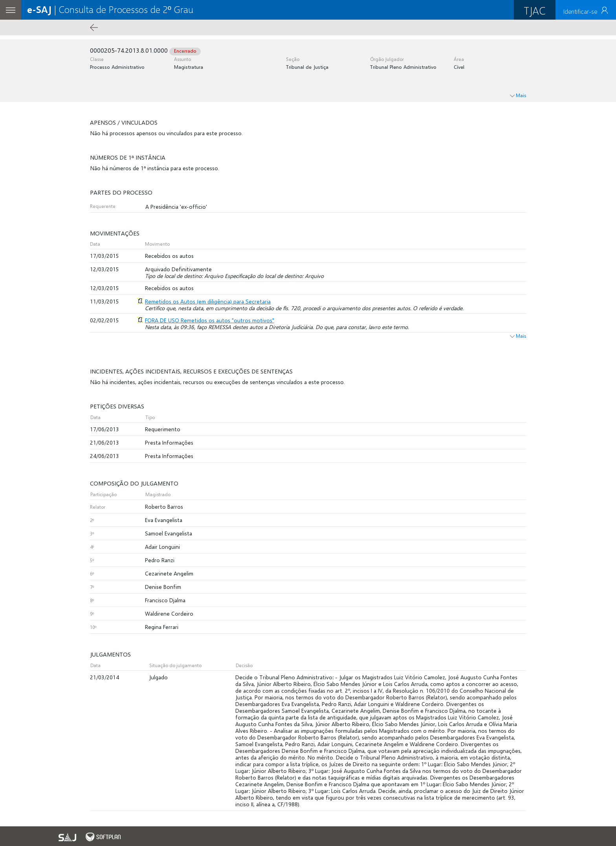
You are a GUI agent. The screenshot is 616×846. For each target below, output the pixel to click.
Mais (518, 336)
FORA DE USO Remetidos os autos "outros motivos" (210, 320)
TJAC (535, 10)
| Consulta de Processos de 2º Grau (110, 9)
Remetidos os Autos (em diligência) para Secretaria (208, 301)
